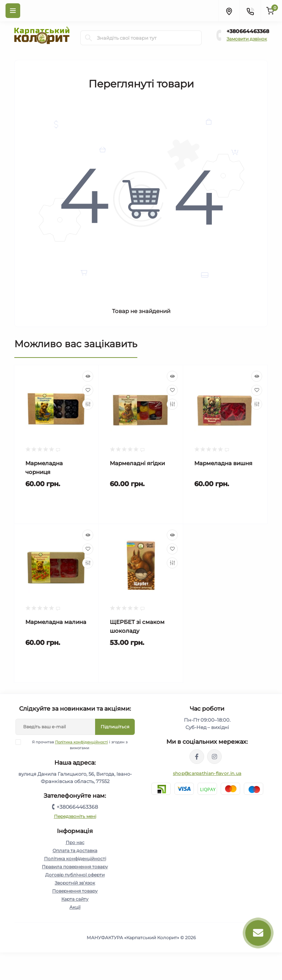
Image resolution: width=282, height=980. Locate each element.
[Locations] (229, 11)
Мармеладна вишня (223, 463)
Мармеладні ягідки (137, 463)
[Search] (88, 38)
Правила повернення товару (75, 867)
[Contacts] (250, 11)
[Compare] (88, 404)
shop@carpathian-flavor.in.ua (207, 773)
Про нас (75, 842)
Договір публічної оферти (75, 875)
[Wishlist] (88, 390)
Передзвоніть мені (75, 816)
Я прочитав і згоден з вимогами (76, 745)
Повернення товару (75, 891)
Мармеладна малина (56, 622)
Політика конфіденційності (82, 742)
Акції (75, 907)
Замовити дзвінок (247, 39)
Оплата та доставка (75, 850)
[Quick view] (88, 376)
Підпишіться (115, 727)
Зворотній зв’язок (75, 883)
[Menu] (13, 11)
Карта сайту (75, 899)
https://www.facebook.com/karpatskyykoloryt (197, 757)
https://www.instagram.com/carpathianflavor (214, 757)
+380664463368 (248, 31)
